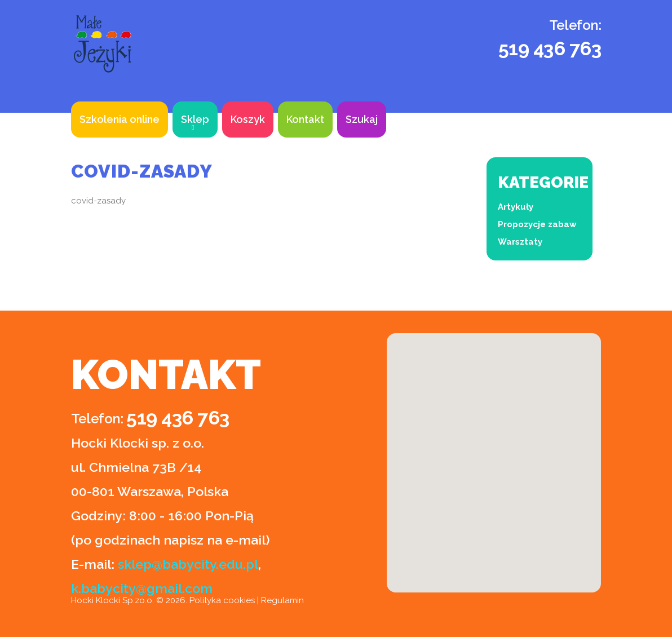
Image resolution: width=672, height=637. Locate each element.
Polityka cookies (222, 600)
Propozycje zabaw (537, 224)
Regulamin (282, 600)
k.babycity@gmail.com (142, 588)
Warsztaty (520, 242)
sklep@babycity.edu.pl (188, 564)
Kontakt (305, 119)
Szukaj (362, 119)
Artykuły (516, 207)
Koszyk (248, 119)
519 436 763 (550, 48)
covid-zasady (98, 201)
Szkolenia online (120, 119)
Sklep (195, 119)
